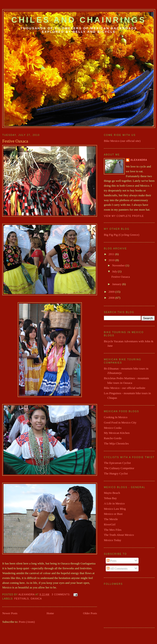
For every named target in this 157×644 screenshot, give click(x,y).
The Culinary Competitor (119, 468)
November (119, 265)
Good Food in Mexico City (120, 422)
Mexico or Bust (113, 514)
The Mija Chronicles (116, 443)
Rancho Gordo (113, 438)
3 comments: (62, 595)
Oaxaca (36, 599)
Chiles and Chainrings (79, 20)
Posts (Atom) (27, 622)
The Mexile (111, 519)
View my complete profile (124, 216)
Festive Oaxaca (15, 141)
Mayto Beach (112, 493)
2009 (112, 292)
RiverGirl (110, 524)
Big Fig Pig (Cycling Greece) (122, 235)
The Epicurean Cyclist (117, 463)
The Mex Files (113, 530)
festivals (22, 599)
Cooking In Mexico (116, 417)
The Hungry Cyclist (116, 473)
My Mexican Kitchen (117, 433)
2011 (112, 254)
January (117, 284)
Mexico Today (113, 540)
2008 (112, 298)
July (115, 271)
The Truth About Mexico (119, 535)
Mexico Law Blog (115, 509)
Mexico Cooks (113, 428)
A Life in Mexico (114, 503)
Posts (112, 561)
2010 (112, 260)
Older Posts (90, 613)
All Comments (117, 568)
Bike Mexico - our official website (125, 388)
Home (50, 613)
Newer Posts (10, 613)
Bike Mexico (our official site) (122, 141)
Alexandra (139, 160)
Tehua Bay (110, 498)
